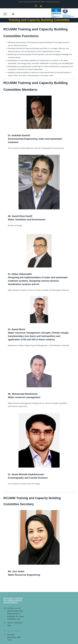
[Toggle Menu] (5, 14)
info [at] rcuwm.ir (14, 631)
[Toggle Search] (13, 14)
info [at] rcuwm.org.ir (53, 2)
